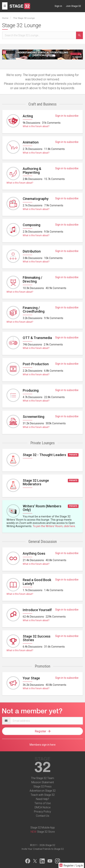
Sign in (58, 6)
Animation (31, 142)
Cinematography (36, 199)
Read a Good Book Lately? (37, 582)
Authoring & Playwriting (32, 171)
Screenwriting (34, 417)
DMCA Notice (42, 807)
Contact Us (43, 816)
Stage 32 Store (46, 832)
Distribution (32, 251)
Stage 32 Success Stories (37, 638)
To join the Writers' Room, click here (54, 526)
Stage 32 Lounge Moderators (36, 482)
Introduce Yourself (37, 610)
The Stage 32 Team (42, 778)
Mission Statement (43, 782)
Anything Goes (34, 553)
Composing (32, 225)
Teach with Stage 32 (43, 795)
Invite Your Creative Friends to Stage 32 (43, 849)
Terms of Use (42, 803)
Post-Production (36, 364)
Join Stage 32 (73, 6)
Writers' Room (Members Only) (42, 508)
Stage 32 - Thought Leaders (44, 455)
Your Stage (31, 678)
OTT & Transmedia (37, 338)
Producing (31, 390)
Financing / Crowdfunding (34, 310)
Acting (28, 116)
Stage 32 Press (42, 786)
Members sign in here (43, 745)
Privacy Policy (42, 812)
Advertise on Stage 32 (43, 791)
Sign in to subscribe (67, 116)
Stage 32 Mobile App (43, 828)
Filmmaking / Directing (32, 279)
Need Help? (42, 799)
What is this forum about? (36, 126)
